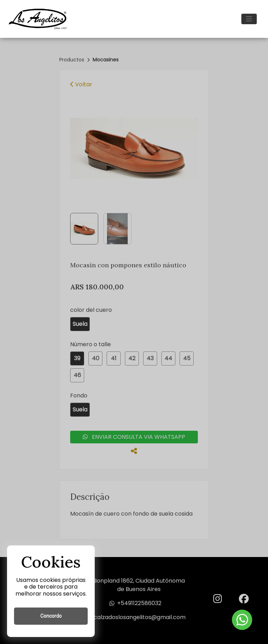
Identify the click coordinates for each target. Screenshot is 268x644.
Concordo (51, 616)
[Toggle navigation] (249, 19)
